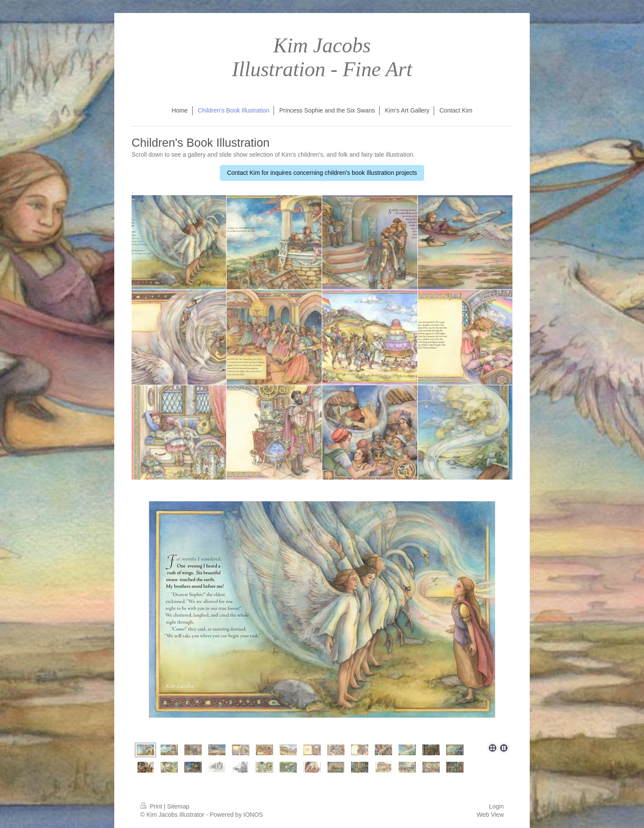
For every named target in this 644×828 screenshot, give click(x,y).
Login (496, 806)
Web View (490, 815)
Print (152, 806)
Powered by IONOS (236, 815)
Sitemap (178, 806)
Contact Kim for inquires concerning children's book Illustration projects (322, 173)
